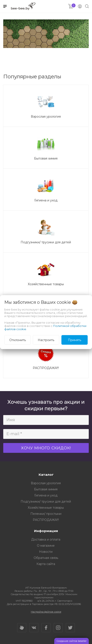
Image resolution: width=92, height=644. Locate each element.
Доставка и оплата (46, 539)
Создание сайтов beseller (71, 641)
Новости (46, 552)
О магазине (46, 546)
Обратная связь (46, 558)
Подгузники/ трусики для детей (46, 501)
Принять (75, 340)
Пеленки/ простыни (46, 514)
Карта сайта (46, 564)
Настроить (46, 340)
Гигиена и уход (46, 495)
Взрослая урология (46, 483)
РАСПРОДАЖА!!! (46, 520)
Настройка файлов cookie (46, 612)
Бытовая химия (46, 489)
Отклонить (18, 340)
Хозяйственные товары (46, 508)
